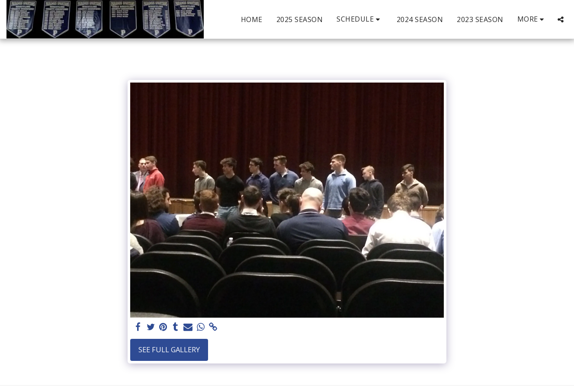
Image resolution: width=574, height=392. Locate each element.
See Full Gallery (169, 349)
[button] (360, 19)
